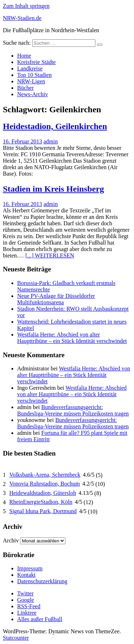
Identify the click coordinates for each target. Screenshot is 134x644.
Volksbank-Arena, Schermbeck (45, 475)
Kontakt (26, 575)
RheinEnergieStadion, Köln (41, 502)
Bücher (25, 88)
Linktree (27, 613)
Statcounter (16, 638)
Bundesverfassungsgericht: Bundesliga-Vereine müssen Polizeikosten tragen (73, 410)
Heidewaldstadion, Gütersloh (43, 493)
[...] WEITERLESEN (50, 255)
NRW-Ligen (31, 81)
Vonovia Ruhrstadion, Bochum (44, 484)
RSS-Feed (29, 606)
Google (26, 600)
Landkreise (30, 68)
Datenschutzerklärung (42, 581)
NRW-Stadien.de (22, 18)
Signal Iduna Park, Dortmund (43, 511)
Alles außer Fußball (40, 619)
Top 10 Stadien (34, 75)
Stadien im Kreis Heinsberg (53, 189)
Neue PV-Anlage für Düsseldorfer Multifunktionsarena (56, 299)
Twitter (25, 593)
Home (24, 56)
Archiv (11, 540)
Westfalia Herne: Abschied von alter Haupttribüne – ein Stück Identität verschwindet (72, 338)
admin (51, 141)
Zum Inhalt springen (26, 6)
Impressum (30, 568)
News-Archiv (33, 94)
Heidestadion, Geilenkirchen (55, 126)
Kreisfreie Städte (36, 62)
